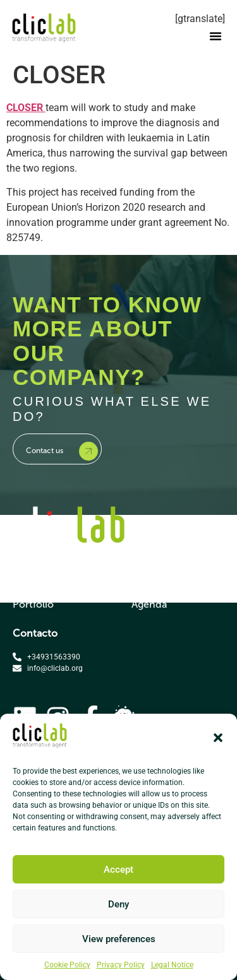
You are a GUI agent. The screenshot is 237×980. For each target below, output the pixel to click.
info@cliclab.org (55, 668)
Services (32, 582)
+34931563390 (54, 657)
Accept (118, 870)
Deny (118, 904)
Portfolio (33, 604)
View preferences (119, 939)
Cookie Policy (67, 965)
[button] (218, 738)
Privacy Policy (121, 965)
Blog (142, 582)
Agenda (149, 604)
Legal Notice (172, 965)
